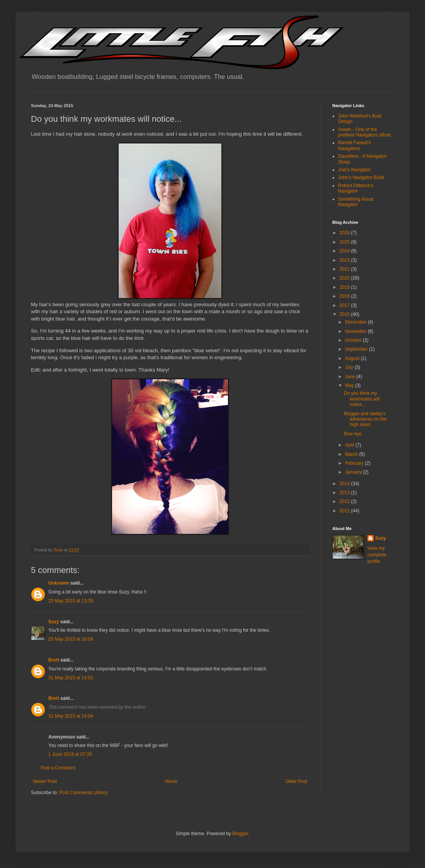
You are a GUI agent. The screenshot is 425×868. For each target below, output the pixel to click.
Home (171, 781)
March (352, 454)
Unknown (59, 583)
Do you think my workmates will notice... (362, 399)
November (356, 331)
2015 (345, 314)
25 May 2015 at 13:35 (71, 601)
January (354, 472)
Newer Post (45, 781)
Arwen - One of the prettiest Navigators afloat (364, 132)
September (357, 349)
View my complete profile (377, 555)
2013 (345, 493)
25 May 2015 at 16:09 (71, 639)
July (350, 367)
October (354, 340)
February (355, 463)
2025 (345, 242)
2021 (345, 269)
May (350, 385)
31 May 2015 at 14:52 (71, 678)
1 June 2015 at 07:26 (70, 754)
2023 (345, 260)
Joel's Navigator (354, 170)
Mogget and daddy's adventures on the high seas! (365, 419)
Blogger (240, 834)
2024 (345, 251)
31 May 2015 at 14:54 (71, 716)
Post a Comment (58, 768)
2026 (345, 233)
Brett (54, 660)
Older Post (296, 781)
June (351, 377)
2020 (345, 278)
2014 (345, 484)
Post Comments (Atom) (83, 793)
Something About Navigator (356, 202)
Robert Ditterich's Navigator (356, 188)
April (350, 445)
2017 (345, 305)
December (356, 322)
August (353, 358)
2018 (345, 296)
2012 (345, 501)
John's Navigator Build (361, 177)
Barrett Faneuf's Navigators (354, 145)
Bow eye (353, 434)
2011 (345, 511)
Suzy (54, 622)
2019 (345, 287)
